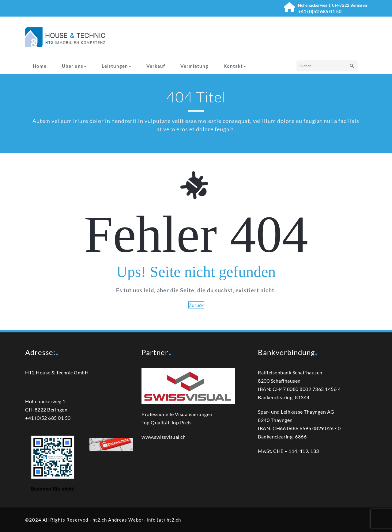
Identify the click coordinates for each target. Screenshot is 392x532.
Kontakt (235, 66)
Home (40, 66)
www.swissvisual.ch (164, 437)
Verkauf (156, 66)
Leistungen (116, 66)
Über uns (74, 66)
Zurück (196, 305)
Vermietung (194, 66)
